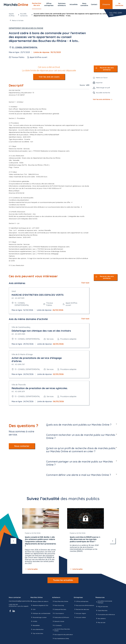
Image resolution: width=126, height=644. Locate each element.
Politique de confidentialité (40, 613)
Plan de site (100, 622)
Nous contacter (22, 446)
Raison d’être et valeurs (39, 601)
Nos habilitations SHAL (61, 638)
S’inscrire (106, 4)
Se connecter (119, 4)
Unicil (14, 291)
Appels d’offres (12, 15)
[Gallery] (63, 541)
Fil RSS (34, 621)
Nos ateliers (101, 618)
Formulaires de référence (105, 614)
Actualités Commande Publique (104, 602)
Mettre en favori (102, 78)
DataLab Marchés (59, 609)
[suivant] (113, 541)
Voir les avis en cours (49, 77)
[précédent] (13, 541)
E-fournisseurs (58, 613)
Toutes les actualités (63, 580)
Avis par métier (80, 617)
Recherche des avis (81, 609)
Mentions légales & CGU (39, 605)
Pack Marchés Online (60, 601)
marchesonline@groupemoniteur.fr (20, 601)
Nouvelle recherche (24, 15)
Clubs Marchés (101, 610)
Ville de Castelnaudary (21, 327)
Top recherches (37, 633)
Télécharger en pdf (103, 88)
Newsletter (35, 625)
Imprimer (99, 83)
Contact (94, 4)
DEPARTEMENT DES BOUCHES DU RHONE (26, 28)
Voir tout (85, 283)
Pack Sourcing (58, 605)
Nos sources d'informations (84, 605)
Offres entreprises (49, 4)
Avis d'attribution (37, 629)
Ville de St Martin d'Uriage (22, 354)
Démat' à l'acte (58, 621)
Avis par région (80, 613)
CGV (33, 609)
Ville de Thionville (19, 385)
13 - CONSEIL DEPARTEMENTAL (25, 47)
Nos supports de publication (62, 634)
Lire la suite (31, 569)
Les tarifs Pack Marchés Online (61, 630)
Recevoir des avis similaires (107, 69)
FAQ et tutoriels (102, 606)
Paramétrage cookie (38, 617)
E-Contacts (57, 625)
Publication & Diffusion (61, 617)
